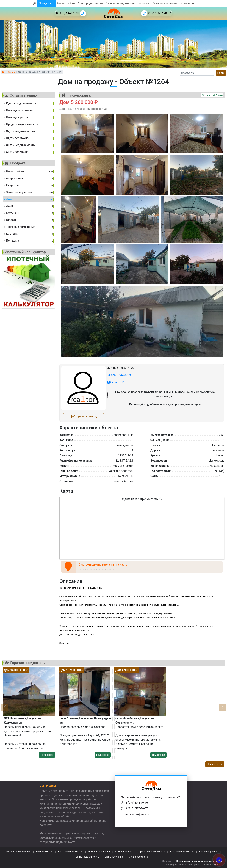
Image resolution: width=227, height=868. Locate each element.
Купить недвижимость (70, 851)
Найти (221, 73)
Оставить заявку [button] (165, 3)
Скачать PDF (117, 382)
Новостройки (66, 3)
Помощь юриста (124, 851)
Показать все (215, 764)
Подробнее (47, 755)
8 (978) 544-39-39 (71, 13)
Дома (11, 72)
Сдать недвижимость (182, 851)
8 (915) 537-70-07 (156, 13)
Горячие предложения (121, 3)
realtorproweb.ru (213, 865)
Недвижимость (44, 851)
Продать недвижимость (152, 851)
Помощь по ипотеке (99, 851)
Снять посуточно (114, 857)
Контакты (187, 3)
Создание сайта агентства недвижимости (199, 861)
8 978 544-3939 (119, 375)
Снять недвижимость (87, 857)
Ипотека (144, 3)
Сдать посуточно (208, 851)
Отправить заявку (83, 416)
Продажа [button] (46, 3)
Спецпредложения (90, 3)
